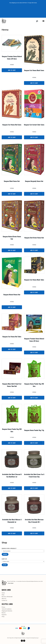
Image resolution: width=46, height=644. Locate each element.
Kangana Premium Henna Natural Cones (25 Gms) (12, 58)
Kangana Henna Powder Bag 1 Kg (34, 430)
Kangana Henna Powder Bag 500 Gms (12, 430)
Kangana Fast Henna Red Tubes (12, 337)
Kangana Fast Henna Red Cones (12, 125)
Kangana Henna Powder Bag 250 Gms (34, 385)
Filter (5, 565)
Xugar (37, 638)
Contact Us (4, 600)
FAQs (3, 616)
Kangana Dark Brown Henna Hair (34, 238)
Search (5, 554)
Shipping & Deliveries (7, 611)
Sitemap (24, 638)
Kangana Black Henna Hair (12, 181)
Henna (12, 65)
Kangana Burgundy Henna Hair (34, 181)
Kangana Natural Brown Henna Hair (12, 238)
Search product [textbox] (7, 551)
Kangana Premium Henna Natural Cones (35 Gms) (34, 340)
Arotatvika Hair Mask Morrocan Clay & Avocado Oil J (34, 521)
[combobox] (23, 551)
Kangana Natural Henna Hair (12, 295)
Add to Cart (12, 70)
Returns (4, 612)
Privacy (3, 607)
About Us (4, 598)
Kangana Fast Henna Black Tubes (34, 280)
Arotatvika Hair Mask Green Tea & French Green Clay (34, 475)
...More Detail (10, 583)
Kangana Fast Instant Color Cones (34, 125)
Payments (4, 614)
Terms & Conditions (7, 609)
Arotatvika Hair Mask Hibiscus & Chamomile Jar (12, 521)
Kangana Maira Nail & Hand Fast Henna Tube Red (12, 385)
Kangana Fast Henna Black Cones (34, 70)
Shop (3, 594)
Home (3, 593)
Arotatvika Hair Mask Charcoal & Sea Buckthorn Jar (12, 475)
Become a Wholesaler (7, 596)
